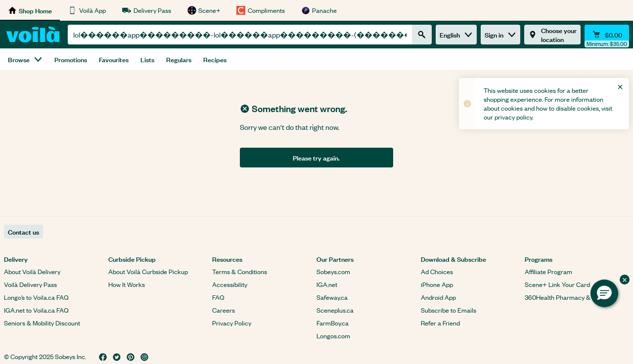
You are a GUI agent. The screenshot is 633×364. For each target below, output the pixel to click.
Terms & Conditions (240, 271)
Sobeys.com (333, 271)
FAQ (218, 297)
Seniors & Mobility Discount (42, 323)
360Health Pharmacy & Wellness (571, 297)
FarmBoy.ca (333, 323)
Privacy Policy (232, 323)
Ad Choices (437, 271)
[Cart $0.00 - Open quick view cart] (607, 35)
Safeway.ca (332, 297)
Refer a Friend (440, 323)
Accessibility (230, 284)
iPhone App (437, 284)
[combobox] (240, 35)
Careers (224, 310)
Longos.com (333, 336)
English (456, 34)
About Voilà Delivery (32, 271)
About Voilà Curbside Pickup (148, 271)
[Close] (620, 87)
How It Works (127, 284)
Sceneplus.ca (335, 310)
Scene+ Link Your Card (557, 284)
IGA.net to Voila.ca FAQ (36, 310)
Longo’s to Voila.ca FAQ (36, 297)
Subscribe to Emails (449, 310)
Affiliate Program (548, 271)
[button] (604, 293)
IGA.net (327, 284)
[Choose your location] (552, 35)
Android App (438, 297)
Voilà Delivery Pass (30, 284)
